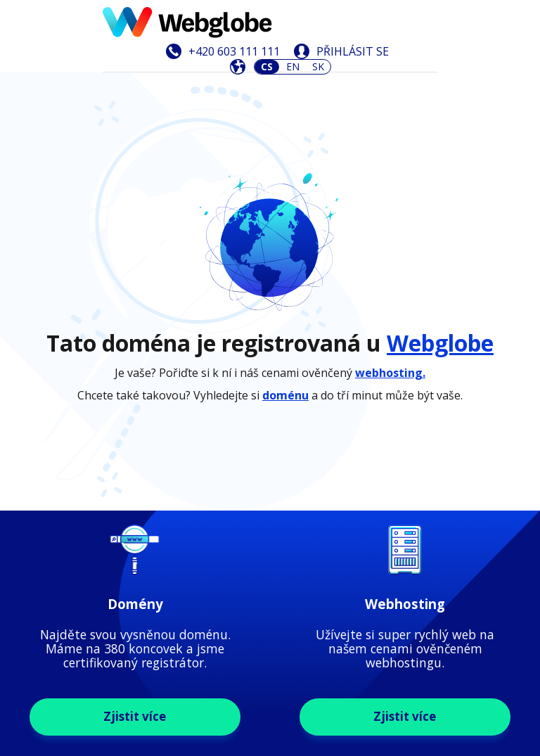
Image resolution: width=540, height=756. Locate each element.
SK (318, 66)
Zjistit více (135, 467)
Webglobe (440, 218)
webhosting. (390, 248)
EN (293, 66)
